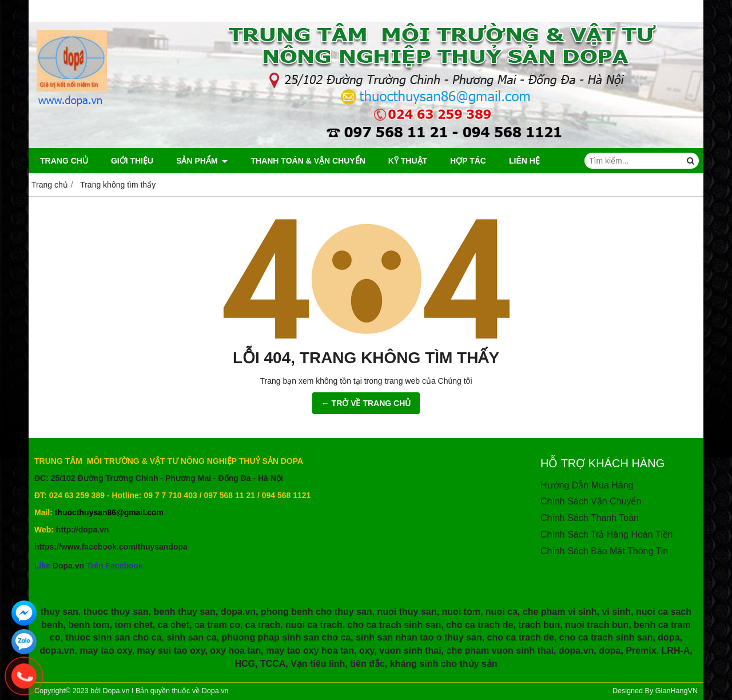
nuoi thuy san (407, 612)
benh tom (89, 625)
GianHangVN (677, 691)
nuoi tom (461, 612)
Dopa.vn (68, 566)
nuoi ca (502, 612)
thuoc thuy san (116, 612)
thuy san (59, 612)
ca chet (174, 625)
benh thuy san (184, 612)
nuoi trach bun (597, 625)
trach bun (539, 625)
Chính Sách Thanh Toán (590, 518)
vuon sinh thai (410, 651)
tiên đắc (367, 664)
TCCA (273, 664)
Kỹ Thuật (408, 161)
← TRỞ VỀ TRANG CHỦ (366, 403)
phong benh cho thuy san (317, 612)
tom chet (134, 625)
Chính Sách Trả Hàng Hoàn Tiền (606, 534)
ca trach (263, 625)
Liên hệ (524, 161)
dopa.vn (238, 612)
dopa (669, 637)
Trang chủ (64, 161)
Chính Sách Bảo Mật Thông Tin (604, 551)
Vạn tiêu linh (318, 664)
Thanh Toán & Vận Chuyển (308, 161)
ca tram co (217, 625)
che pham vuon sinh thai (500, 651)
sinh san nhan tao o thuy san (419, 637)
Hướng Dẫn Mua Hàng (587, 485)
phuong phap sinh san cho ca (287, 637)
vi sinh (616, 612)
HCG (245, 664)
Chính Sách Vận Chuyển (591, 501)
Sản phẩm (202, 161)
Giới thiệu (132, 161)
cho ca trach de (480, 625)
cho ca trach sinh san (395, 625)
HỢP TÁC (468, 161)
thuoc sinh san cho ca (114, 637)
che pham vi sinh (560, 612)
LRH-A (676, 651)
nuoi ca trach (314, 625)
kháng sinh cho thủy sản (444, 664)
